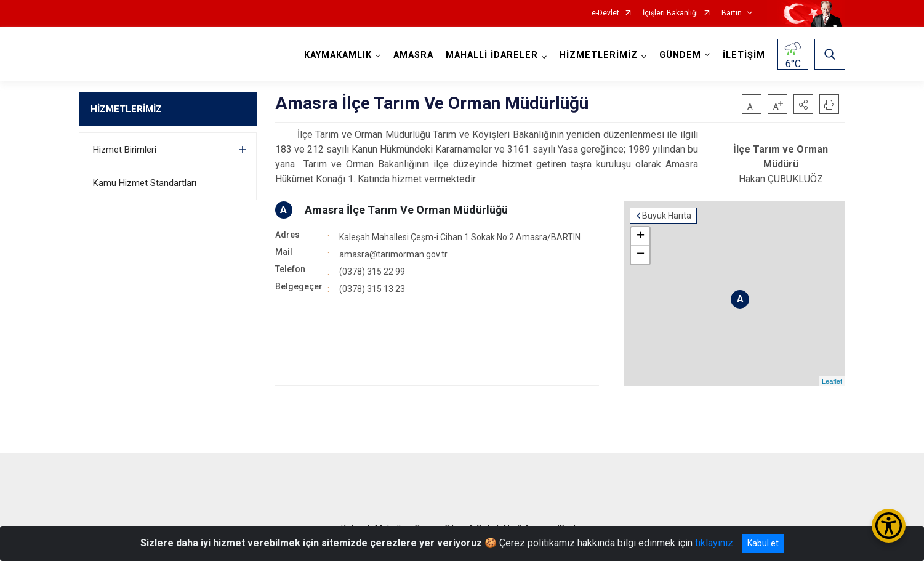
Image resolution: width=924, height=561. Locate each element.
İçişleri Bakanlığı (670, 13)
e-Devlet (605, 13)
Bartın (732, 13)
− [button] (641, 255)
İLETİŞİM (744, 55)
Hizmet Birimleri (125, 150)
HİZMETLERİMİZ (126, 109)
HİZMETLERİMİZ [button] (599, 55)
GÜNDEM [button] (680, 55)
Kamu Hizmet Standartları (145, 183)
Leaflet (832, 381)
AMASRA (413, 55)
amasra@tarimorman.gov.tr (393, 254)
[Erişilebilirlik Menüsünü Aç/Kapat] (889, 526)
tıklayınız (714, 543)
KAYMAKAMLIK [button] (338, 55)
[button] (803, 104)
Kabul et (763, 543)
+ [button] (641, 236)
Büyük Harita (667, 216)
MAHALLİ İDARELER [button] (492, 55)
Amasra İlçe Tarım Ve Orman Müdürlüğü (406, 210)
